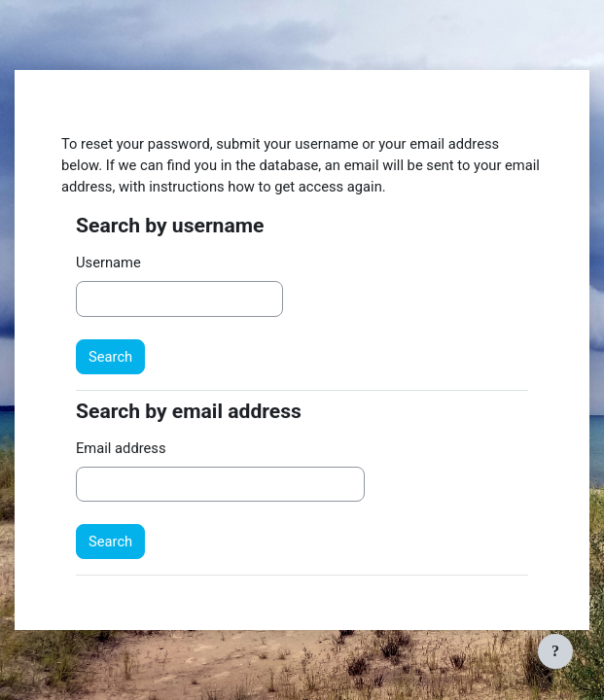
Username (108, 262)
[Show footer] (555, 651)
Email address (121, 448)
